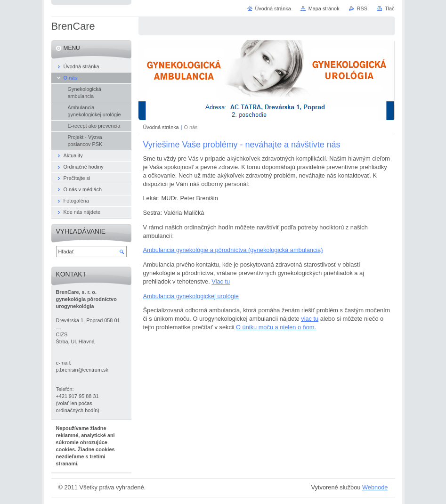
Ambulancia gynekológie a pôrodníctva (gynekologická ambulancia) (233, 250)
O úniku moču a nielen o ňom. (276, 327)
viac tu (310, 319)
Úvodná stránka (161, 127)
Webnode (375, 487)
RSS (362, 8)
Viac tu (221, 281)
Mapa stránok (324, 8)
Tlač (390, 8)
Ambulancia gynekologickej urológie (191, 296)
